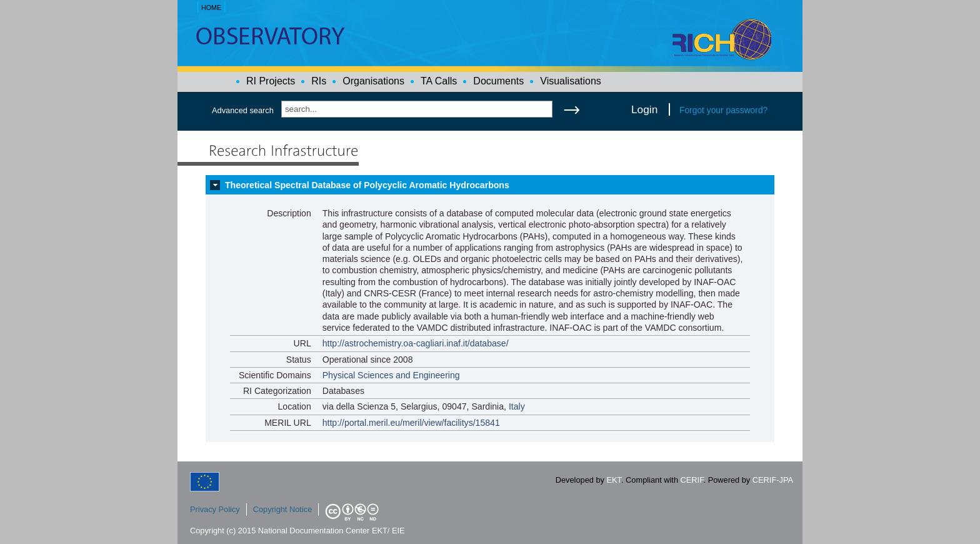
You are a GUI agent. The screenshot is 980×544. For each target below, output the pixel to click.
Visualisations (571, 81)
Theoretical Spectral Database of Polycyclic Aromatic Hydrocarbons (367, 185)
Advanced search (243, 110)
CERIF (692, 480)
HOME (211, 8)
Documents (498, 81)
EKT (614, 480)
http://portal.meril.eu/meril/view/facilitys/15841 (411, 423)
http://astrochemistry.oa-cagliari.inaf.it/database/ (416, 343)
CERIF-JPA (773, 480)
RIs (319, 81)
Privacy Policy (215, 509)
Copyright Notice (283, 509)
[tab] (490, 185)
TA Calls (439, 81)
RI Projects (271, 81)
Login (644, 109)
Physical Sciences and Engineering (391, 375)
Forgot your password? (723, 110)
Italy (517, 406)
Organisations (373, 81)
